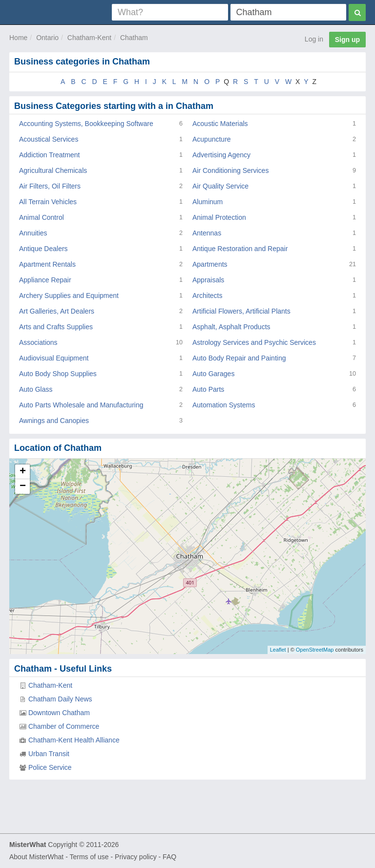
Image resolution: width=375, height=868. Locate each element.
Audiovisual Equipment (54, 358)
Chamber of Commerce (64, 726)
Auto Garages (213, 374)
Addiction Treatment (50, 155)
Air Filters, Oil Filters (50, 186)
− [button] (23, 487)
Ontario (47, 38)
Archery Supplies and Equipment (69, 296)
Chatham (134, 38)
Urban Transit (49, 754)
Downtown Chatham (59, 713)
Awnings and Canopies (54, 421)
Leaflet (278, 650)
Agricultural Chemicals (53, 170)
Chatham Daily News (60, 699)
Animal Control (42, 217)
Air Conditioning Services (230, 170)
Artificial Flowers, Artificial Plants (241, 311)
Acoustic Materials (220, 124)
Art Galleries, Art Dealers (57, 311)
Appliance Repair (45, 280)
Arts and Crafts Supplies (56, 327)
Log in (314, 39)
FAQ (169, 857)
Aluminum (208, 202)
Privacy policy (136, 857)
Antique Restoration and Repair (240, 249)
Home (18, 38)
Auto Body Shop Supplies (58, 374)
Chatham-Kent (89, 38)
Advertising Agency (221, 155)
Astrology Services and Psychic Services (254, 342)
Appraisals (208, 280)
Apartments (210, 264)
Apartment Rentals (47, 264)
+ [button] (23, 472)
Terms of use (89, 857)
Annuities (33, 233)
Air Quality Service (220, 186)
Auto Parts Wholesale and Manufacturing (81, 405)
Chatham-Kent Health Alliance (74, 740)
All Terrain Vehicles (48, 202)
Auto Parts (208, 389)
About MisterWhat (36, 857)
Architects (207, 296)
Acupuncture (212, 139)
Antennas (207, 233)
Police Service (50, 767)
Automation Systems (224, 405)
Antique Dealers (43, 249)
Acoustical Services (49, 139)
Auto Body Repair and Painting (239, 358)
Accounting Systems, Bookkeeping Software (86, 124)
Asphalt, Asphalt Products (231, 327)
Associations (38, 342)
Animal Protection (219, 217)
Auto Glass (36, 389)
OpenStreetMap (315, 650)
